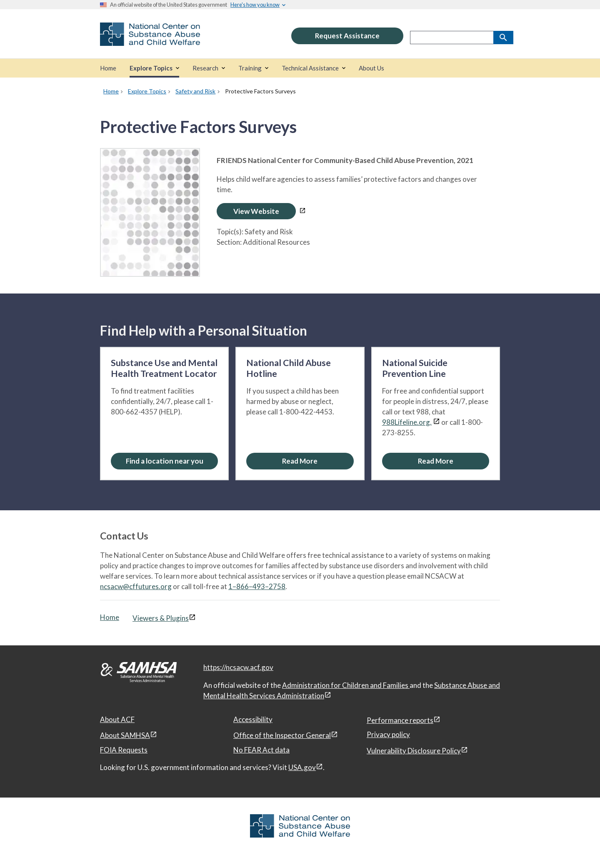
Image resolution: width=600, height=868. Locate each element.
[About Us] (371, 68)
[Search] (503, 38)
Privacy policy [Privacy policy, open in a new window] (388, 734)
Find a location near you (165, 461)
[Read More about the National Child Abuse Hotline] (300, 461)
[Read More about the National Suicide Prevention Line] (436, 461)
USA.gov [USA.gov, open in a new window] (302, 767)
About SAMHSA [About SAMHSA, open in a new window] (125, 735)
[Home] (108, 68)
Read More (300, 461)
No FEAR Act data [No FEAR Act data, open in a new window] (261, 750)
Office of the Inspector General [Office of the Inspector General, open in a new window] (282, 735)
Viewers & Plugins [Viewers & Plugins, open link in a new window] (161, 618)
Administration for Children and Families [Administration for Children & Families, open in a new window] (346, 685)
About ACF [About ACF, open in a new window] (117, 719)
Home (110, 617)
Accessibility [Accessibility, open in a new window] (253, 719)
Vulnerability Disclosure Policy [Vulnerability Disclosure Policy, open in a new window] (414, 751)
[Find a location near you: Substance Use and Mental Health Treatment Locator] (164, 461)
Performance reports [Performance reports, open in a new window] (400, 720)
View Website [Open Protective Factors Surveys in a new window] (256, 211)
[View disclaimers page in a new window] (302, 211)
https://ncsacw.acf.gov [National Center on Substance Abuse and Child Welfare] (238, 667)
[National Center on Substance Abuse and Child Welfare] (150, 40)
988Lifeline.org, (407, 422)
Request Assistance (347, 36)
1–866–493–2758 (257, 586)
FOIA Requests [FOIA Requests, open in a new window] (124, 750)
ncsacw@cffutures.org (136, 586)
